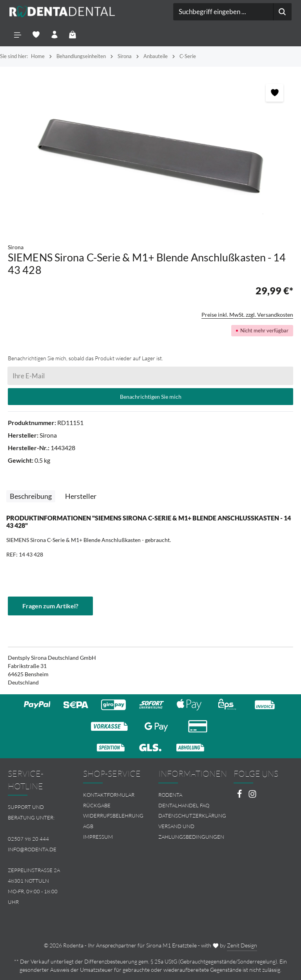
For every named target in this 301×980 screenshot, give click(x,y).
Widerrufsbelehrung (113, 816)
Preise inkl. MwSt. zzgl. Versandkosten (247, 315)
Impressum (98, 837)
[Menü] (18, 35)
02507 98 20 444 (28, 839)
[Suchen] (282, 12)
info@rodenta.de (32, 849)
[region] (150, 155)
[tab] (31, 496)
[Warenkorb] (73, 35)
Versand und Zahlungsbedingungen (191, 831)
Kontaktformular (109, 795)
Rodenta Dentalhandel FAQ (184, 800)
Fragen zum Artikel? (50, 606)
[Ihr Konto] (55, 35)
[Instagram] (252, 796)
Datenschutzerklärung (192, 816)
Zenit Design (242, 945)
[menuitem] (113, 795)
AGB (88, 826)
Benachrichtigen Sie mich (151, 397)
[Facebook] (240, 796)
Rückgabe (97, 805)
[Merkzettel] (36, 35)
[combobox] (223, 12)
